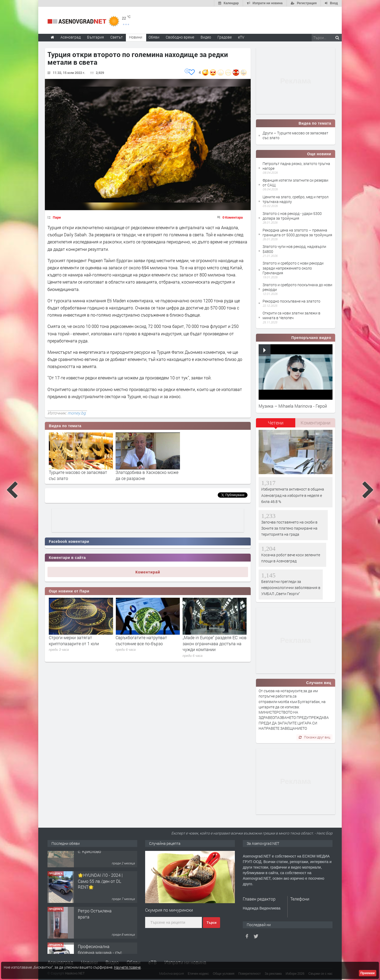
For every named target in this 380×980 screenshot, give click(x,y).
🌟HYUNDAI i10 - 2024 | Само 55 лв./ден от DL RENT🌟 (100, 896)
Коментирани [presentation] (315, 423)
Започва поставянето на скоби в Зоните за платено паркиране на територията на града (289, 528)
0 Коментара (233, 217)
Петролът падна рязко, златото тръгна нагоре (296, 166)
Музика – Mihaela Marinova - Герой (293, 406)
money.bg (77, 413)
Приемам (368, 973)
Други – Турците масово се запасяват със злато (295, 135)
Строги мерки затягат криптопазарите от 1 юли (141, 640)
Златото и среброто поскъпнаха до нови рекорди (297, 287)
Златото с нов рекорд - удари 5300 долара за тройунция (292, 216)
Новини (136, 37)
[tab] (276, 425)
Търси (212, 923)
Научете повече (127, 967)
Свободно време (180, 37)
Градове (225, 37)
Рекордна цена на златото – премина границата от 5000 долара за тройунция (297, 232)
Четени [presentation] (276, 423)
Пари (57, 217)
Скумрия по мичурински (169, 910)
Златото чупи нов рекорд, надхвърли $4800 (294, 249)
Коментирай (148, 572)
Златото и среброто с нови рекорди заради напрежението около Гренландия (293, 268)
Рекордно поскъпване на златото (291, 301)
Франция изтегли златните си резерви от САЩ (295, 183)
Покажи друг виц (314, 737)
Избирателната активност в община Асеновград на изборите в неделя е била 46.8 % (293, 495)
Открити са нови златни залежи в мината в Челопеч (291, 315)
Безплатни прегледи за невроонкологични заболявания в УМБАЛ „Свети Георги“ (291, 588)
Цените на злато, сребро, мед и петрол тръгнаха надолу (296, 199)
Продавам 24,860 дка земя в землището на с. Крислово (99, 861)
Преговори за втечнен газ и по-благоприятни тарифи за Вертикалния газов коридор (80, 643)
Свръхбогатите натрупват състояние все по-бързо (208, 640)
